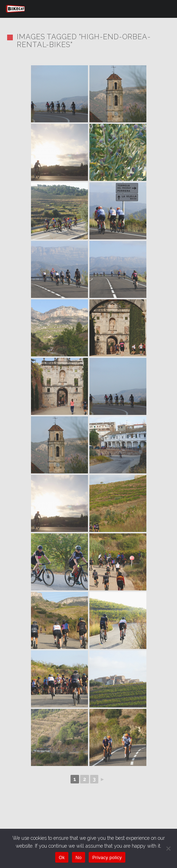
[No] (168, 848)
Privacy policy (107, 857)
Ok (62, 857)
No (79, 857)
